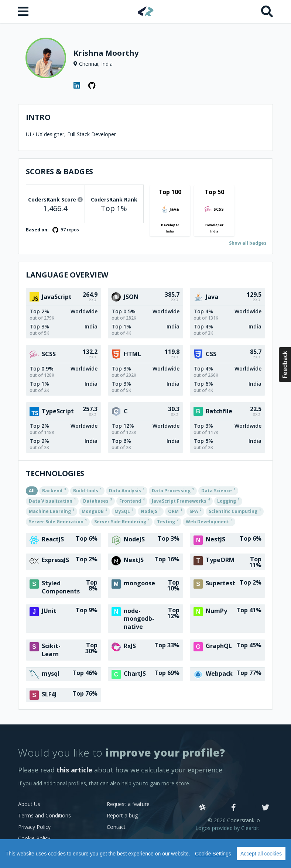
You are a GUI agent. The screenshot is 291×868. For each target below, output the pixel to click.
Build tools (87, 490)
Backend (54, 490)
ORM (175, 511)
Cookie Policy (34, 838)
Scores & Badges (59, 171)
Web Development (209, 521)
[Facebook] (234, 808)
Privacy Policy (34, 827)
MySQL (124, 511)
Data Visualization (52, 500)
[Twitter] (266, 808)
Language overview (67, 275)
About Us (29, 804)
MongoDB (94, 511)
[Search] (267, 11)
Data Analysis (127, 490)
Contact (116, 827)
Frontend (132, 500)
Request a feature (128, 804)
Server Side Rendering (122, 521)
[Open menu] (24, 11)
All (32, 491)
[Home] (146, 11)
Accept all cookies (261, 854)
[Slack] (202, 808)
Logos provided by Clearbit (227, 828)
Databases (97, 500)
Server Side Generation (58, 521)
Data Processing (173, 490)
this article (74, 770)
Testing (168, 521)
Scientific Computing (235, 511)
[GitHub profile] (92, 86)
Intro (38, 117)
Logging (228, 500)
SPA (195, 511)
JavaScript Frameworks (181, 500)
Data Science (218, 490)
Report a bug (122, 815)
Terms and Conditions (44, 815)
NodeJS (151, 511)
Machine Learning (52, 511)
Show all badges (248, 243)
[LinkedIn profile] (77, 86)
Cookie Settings (213, 854)
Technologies (55, 473)
